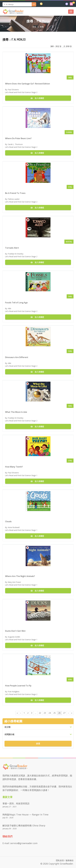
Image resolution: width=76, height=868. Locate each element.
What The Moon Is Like (16, 412)
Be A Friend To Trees (15, 193)
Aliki (10, 308)
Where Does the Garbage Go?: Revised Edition (28, 84)
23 (45, 713)
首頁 (34, 27)
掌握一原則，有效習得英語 (16, 803)
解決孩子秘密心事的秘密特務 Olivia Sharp (24, 825)
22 (40, 713)
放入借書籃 (38, 98)
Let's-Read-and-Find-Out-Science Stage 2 (21, 92)
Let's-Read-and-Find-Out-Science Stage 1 (21, 475)
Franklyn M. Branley (16, 254)
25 (55, 713)
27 (64, 713)
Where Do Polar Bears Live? (18, 138)
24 (50, 713)
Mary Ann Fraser (14, 582)
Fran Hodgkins (14, 692)
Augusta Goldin (14, 637)
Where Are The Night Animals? (20, 576)
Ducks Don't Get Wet (15, 631)
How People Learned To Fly (18, 686)
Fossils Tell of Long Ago (16, 303)
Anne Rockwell (14, 527)
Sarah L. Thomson (15, 144)
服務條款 (70, 860)
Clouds (8, 521)
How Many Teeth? (14, 467)
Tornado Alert (12, 248)
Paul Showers (13, 90)
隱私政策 (60, 860)
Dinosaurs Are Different (17, 357)
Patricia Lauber (14, 199)
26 (59, 713)
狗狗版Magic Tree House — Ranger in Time (25, 815)
